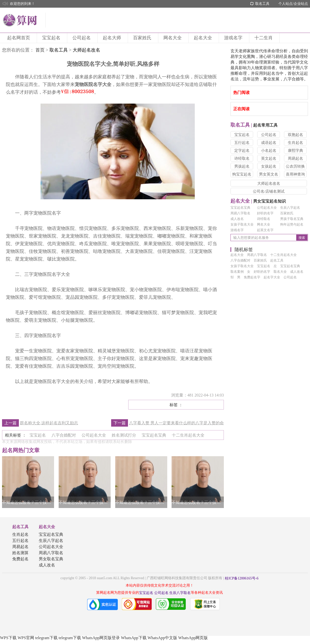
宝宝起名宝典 (240, 208)
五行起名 (242, 143)
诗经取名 (242, 158)
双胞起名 (295, 135)
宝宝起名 (52, 38)
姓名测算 (20, 553)
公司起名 (82, 38)
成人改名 (237, 219)
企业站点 (301, 4)
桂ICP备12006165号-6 (242, 578)
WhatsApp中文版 (162, 638)
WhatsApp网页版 (193, 638)
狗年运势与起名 (292, 224)
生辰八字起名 (290, 208)
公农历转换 (295, 166)
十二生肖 (264, 38)
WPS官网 (26, 638)
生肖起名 (295, 143)
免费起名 (20, 559)
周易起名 (295, 158)
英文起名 (269, 158)
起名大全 (204, 38)
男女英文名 (269, 174)
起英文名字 (265, 230)
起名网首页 (19, 38)
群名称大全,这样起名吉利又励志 (49, 423)
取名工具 (262, 4)
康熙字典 (295, 151)
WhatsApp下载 (134, 638)
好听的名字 (265, 213)
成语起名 (269, 143)
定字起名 (242, 151)
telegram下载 (46, 638)
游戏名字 (234, 38)
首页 (40, 50)
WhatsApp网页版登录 (101, 638)
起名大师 (113, 38)
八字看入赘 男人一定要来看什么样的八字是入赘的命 (176, 423)
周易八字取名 (240, 213)
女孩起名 (269, 166)
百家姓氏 (143, 38)
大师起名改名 (269, 183)
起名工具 (20, 527)
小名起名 (269, 151)
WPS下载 (8, 638)
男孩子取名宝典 (292, 219)
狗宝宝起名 (242, 174)
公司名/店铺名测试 (269, 191)
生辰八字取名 (180, 593)
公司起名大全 (267, 208)
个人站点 (286, 4)
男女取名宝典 (51, 559)
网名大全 (173, 38)
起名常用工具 (254, 125)
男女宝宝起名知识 (258, 201)
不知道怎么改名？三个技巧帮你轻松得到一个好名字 (28, 502)
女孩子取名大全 (242, 224)
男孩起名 (242, 166)
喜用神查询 (295, 174)
